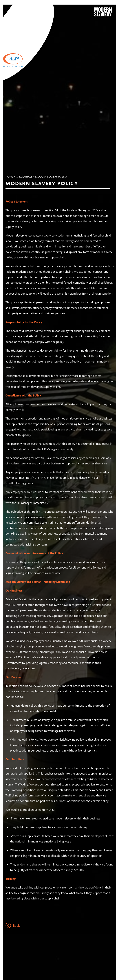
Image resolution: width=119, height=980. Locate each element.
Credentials (24, 177)
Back (13, 925)
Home (9, 177)
